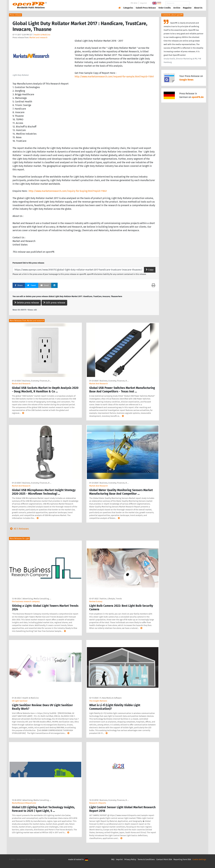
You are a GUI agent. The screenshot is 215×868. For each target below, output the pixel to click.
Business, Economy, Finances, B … (37, 381)
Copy (150, 270)
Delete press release (27, 303)
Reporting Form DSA (182, 859)
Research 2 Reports (98, 803)
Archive (177, 8)
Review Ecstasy (96, 601)
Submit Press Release (146, 8)
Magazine (187, 8)
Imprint (143, 3)
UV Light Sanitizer (20, 701)
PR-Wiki (134, 3)
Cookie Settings (199, 859)
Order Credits (165, 8)
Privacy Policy (130, 859)
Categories (128, 8)
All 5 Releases (19, 529)
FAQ (113, 859)
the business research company (26, 601)
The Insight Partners (98, 701)
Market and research (38, 37)
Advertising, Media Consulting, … (37, 599)
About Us (198, 8)
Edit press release (54, 303)
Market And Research (21, 384)
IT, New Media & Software (111, 698)
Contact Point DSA (164, 859)
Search (196, 3)
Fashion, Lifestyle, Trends (111, 599)
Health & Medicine (42, 35)
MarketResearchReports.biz (24, 803)
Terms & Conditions (146, 859)
